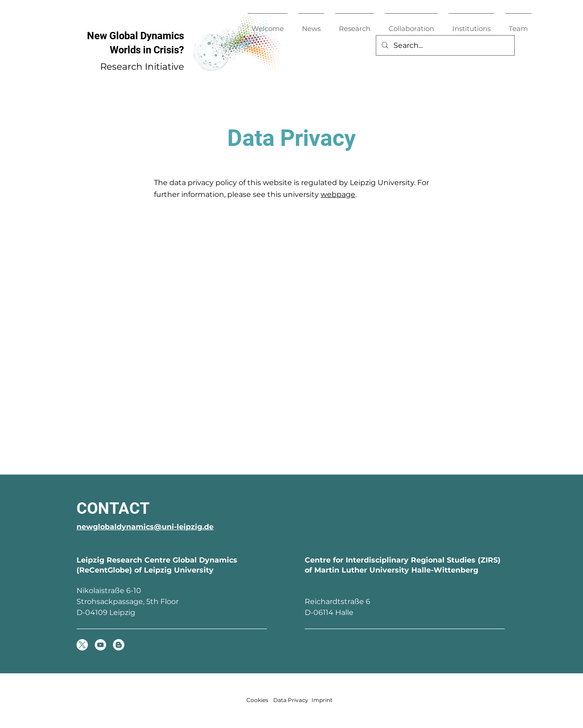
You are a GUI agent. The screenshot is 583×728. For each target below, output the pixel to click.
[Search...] (444, 45)
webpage (338, 194)
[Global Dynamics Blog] (119, 645)
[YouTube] (100, 645)
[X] (82, 645)
